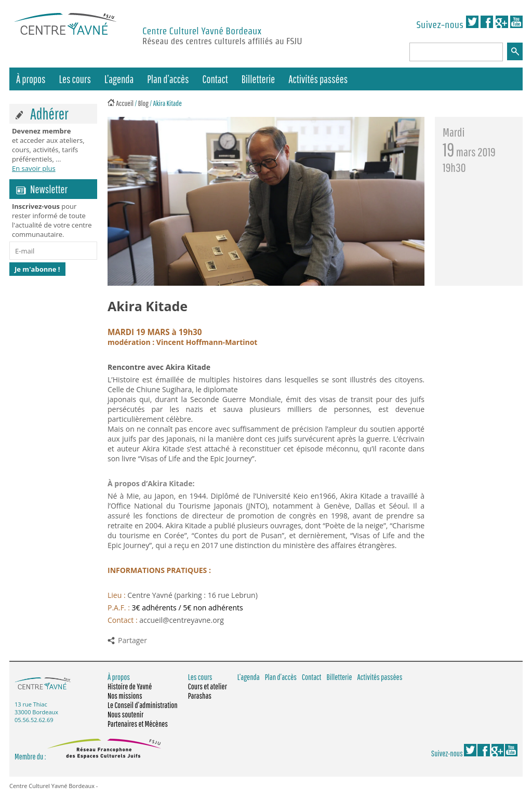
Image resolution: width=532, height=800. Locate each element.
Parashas (200, 696)
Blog (143, 103)
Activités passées (318, 79)
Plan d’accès (168, 79)
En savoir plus (34, 168)
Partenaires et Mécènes (138, 724)
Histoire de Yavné (130, 686)
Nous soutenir (125, 714)
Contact (215, 79)
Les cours (75, 79)
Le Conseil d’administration (143, 705)
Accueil (125, 103)
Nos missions (125, 696)
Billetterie (258, 79)
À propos (31, 79)
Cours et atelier (208, 686)
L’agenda (119, 79)
